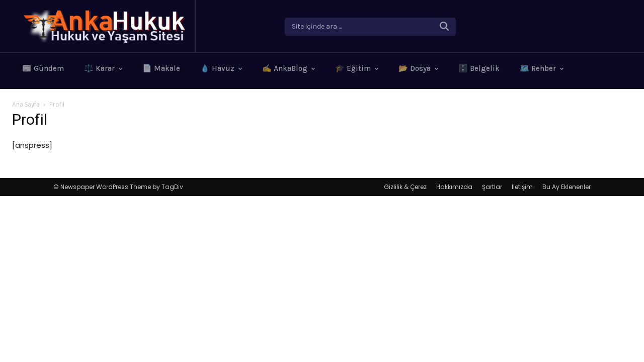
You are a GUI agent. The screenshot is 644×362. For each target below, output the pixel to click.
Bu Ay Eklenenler (567, 187)
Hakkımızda (454, 187)
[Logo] (104, 26)
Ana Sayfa (26, 104)
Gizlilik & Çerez (405, 187)
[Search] (444, 27)
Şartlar (492, 187)
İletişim (522, 187)
